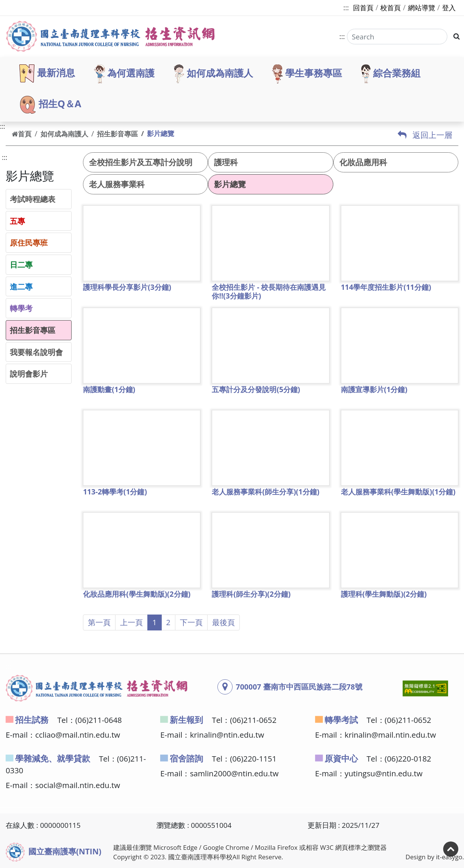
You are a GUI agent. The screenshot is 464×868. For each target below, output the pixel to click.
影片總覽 (230, 184)
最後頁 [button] (223, 622)
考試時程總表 (33, 199)
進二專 (21, 286)
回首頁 (363, 8)
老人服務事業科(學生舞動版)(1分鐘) (398, 492)
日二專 (21, 264)
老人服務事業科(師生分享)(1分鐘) (266, 492)
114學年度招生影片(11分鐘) (386, 287)
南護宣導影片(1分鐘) (374, 389)
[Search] (397, 37)
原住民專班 (29, 242)
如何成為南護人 (64, 134)
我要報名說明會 (36, 352)
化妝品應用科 (363, 162)
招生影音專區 (117, 134)
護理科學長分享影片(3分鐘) (127, 287)
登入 (449, 8)
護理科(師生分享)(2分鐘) (251, 594)
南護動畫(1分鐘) (109, 389)
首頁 (22, 134)
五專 (17, 221)
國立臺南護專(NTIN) (54, 852)
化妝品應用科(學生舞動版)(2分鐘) (137, 594)
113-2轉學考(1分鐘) (115, 492)
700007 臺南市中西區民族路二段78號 (299, 687)
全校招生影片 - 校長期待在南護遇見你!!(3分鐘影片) (269, 292)
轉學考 (21, 308)
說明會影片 (29, 374)
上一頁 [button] (131, 622)
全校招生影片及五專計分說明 (141, 162)
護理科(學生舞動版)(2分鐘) (384, 594)
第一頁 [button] (99, 622)
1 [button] (154, 622)
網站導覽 (422, 8)
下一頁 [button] (191, 622)
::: (346, 7)
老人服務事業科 (117, 184)
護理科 (226, 162)
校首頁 (391, 8)
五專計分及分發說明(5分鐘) (256, 389)
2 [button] (168, 622)
